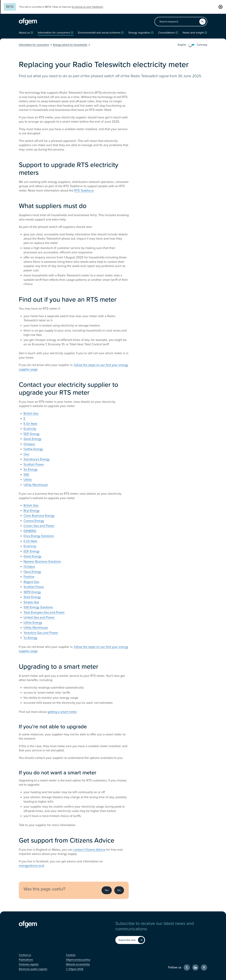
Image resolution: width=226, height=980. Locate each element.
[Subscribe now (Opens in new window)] (130, 940)
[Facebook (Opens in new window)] (204, 967)
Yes (107, 890)
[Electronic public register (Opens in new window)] (33, 969)
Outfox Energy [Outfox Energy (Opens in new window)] (33, 449)
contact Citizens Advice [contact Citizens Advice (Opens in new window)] (89, 850)
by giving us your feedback (87, 7)
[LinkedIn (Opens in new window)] (195, 967)
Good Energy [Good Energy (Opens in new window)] (32, 439)
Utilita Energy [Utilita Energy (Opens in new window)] (33, 623)
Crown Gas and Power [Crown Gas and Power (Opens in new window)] (39, 526)
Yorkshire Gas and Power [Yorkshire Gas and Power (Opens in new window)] (41, 633)
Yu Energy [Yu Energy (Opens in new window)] (30, 638)
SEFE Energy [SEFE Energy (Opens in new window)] (32, 592)
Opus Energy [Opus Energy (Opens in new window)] (32, 572)
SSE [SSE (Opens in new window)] (26, 475)
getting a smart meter (62, 712)
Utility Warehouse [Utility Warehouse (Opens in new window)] (36, 485)
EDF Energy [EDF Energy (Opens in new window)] (32, 434)
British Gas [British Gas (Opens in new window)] (31, 414)
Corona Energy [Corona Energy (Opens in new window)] (34, 521)
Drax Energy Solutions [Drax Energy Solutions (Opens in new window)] (39, 536)
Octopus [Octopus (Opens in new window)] (29, 444)
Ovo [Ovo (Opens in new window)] (26, 454)
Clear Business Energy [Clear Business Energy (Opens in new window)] (39, 516)
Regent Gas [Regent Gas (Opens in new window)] (31, 582)
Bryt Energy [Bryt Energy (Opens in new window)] (32, 511)
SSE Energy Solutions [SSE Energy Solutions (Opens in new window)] (38, 607)
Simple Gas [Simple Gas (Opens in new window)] (31, 602)
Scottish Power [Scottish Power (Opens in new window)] (34, 464)
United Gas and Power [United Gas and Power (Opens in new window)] (39, 617)
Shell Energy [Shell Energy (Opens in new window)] (32, 597)
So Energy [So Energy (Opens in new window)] (31, 469)
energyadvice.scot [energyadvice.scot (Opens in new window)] (31, 866)
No (119, 890)
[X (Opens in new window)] (187, 967)
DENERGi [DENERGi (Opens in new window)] (30, 531)
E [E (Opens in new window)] (24, 419)
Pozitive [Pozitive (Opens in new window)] (29, 577)
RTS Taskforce (84, 191)
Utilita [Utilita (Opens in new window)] (28, 480)
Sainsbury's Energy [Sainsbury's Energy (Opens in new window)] (37, 459)
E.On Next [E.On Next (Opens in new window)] (30, 424)
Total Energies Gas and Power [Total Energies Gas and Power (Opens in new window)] (44, 612)
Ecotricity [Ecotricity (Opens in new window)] (30, 429)
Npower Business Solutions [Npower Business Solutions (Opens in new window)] (42, 562)
